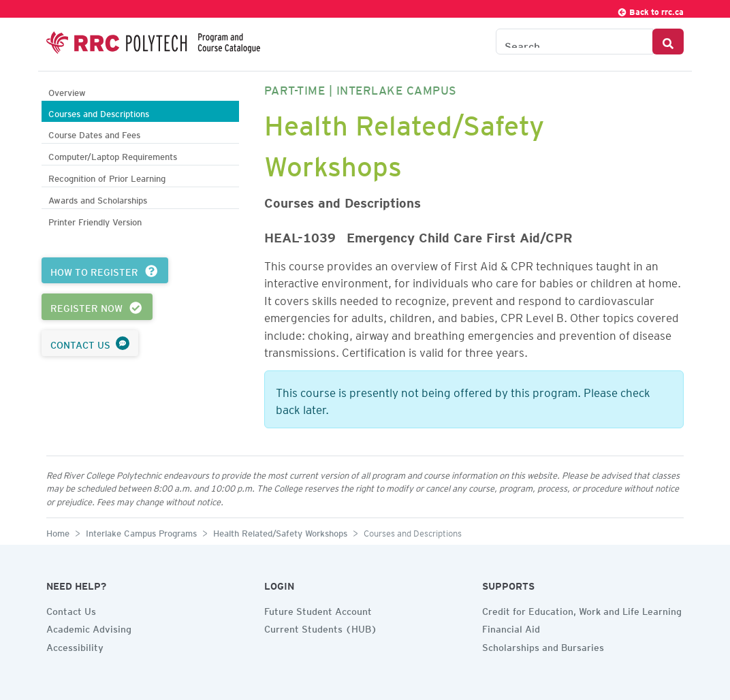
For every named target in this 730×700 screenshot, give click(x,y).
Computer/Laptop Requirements (113, 155)
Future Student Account (318, 609)
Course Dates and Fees (94, 133)
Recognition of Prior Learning (107, 177)
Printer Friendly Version (95, 220)
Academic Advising (89, 627)
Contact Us (71, 609)
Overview (67, 91)
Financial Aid (511, 627)
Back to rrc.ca (650, 10)
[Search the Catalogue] (574, 42)
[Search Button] (668, 42)
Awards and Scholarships (98, 198)
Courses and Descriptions (99, 112)
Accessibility (75, 646)
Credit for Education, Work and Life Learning (582, 609)
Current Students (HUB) (321, 627)
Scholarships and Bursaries (543, 646)
